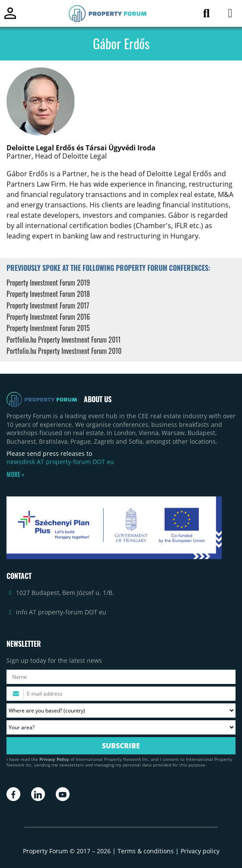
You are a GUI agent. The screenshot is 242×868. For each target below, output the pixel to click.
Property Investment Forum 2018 (48, 294)
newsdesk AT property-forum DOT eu (60, 462)
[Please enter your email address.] (121, 694)
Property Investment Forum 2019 (48, 283)
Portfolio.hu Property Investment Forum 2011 (64, 340)
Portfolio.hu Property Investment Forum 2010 (64, 351)
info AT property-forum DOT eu (61, 612)
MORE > (15, 474)
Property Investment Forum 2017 (48, 305)
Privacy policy (200, 851)
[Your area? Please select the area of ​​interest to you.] (121, 727)
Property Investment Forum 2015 (48, 328)
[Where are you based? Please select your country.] (121, 711)
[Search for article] (206, 15)
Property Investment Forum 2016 (48, 317)
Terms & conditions (146, 851)
